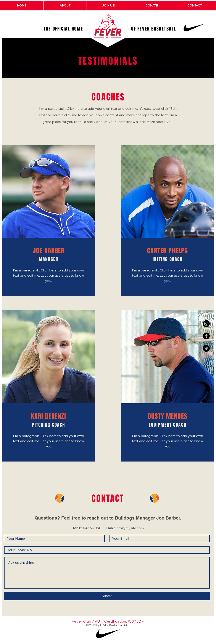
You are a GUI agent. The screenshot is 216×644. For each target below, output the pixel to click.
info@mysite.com (130, 528)
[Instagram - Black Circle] (206, 324)
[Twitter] (206, 348)
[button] (65, 5)
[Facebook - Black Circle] (206, 336)
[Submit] (107, 596)
